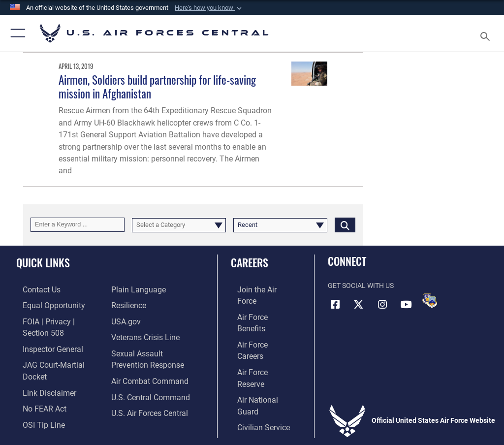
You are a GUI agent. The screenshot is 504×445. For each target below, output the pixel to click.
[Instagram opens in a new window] (382, 304)
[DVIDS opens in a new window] (430, 301)
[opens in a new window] (135, 289)
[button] (209, 8)
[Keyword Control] (78, 225)
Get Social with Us (361, 286)
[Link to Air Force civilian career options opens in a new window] (253, 365)
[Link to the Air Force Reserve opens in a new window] (257, 334)
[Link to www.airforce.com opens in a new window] (257, 289)
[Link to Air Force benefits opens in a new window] (258, 304)
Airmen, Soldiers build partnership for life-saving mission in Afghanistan (157, 86)
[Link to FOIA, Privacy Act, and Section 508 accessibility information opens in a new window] (58, 319)
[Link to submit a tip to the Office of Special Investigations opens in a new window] (34, 395)
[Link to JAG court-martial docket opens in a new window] (55, 350)
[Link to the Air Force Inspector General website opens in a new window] (43, 334)
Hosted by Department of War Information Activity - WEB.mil (252, 423)
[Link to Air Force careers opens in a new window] (257, 319)
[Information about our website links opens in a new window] (39, 365)
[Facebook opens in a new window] (335, 304)
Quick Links (43, 262)
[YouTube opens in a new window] (406, 304)
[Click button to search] (345, 225)
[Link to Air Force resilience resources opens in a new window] (126, 304)
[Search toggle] (487, 33)
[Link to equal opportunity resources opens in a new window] (44, 304)
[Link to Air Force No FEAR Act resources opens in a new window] (36, 380)
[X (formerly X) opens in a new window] (359, 304)
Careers (250, 262)
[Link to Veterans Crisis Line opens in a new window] (141, 334)
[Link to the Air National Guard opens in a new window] (259, 350)
